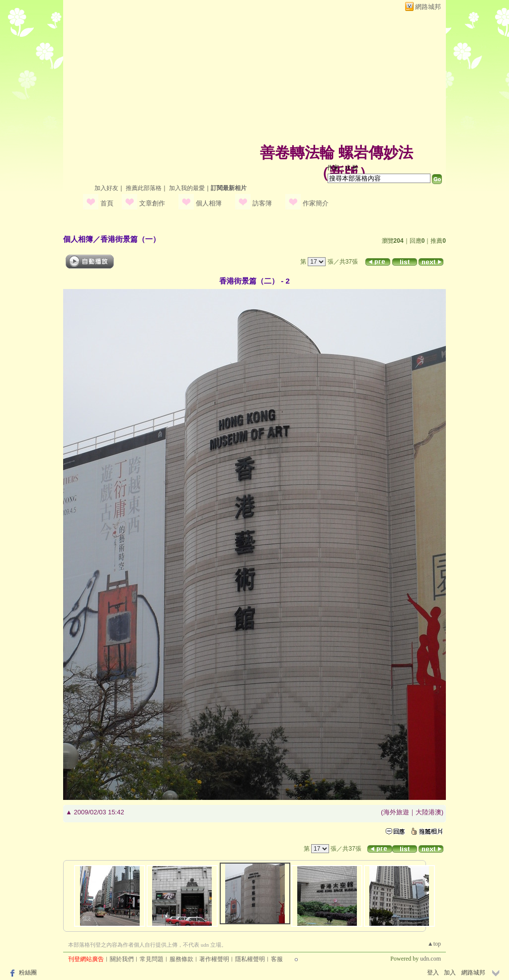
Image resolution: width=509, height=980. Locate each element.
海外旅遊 (396, 812)
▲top (434, 944)
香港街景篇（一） (130, 239)
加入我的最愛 (187, 188)
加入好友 (106, 188)
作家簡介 (316, 203)
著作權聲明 (214, 959)
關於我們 (122, 959)
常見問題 (152, 959)
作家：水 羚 (343, 168)
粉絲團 (28, 973)
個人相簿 (209, 203)
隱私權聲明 (250, 959)
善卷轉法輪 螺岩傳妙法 (337, 152)
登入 (433, 973)
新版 (344, 173)
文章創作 (152, 203)
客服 (277, 959)
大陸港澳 (428, 812)
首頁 (107, 203)
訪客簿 (262, 203)
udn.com (430, 959)
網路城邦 (428, 7)
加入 (450, 973)
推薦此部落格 (144, 188)
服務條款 (181, 959)
